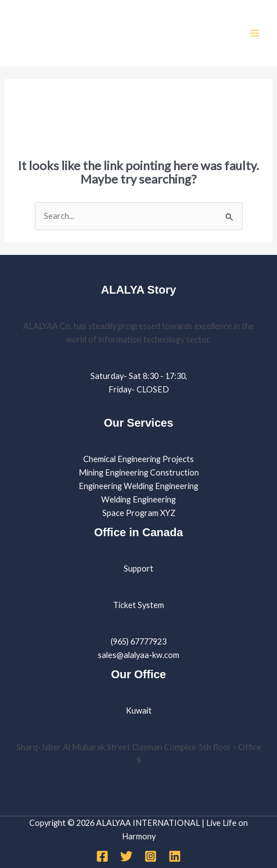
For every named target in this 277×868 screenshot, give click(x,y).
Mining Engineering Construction (139, 472)
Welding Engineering (138, 499)
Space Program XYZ (139, 513)
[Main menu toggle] (255, 33)
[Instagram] (151, 856)
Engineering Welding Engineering (138, 486)
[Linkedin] (175, 856)
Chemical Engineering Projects (138, 459)
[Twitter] (126, 856)
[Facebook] (102, 856)
